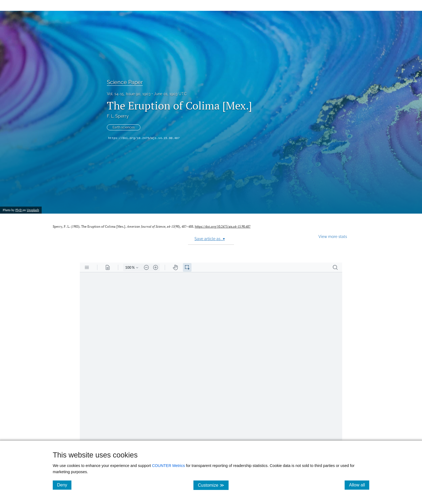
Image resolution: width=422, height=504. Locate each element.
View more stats (333, 236)
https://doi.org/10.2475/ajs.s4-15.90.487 (144, 138)
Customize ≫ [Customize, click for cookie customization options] (213, 485)
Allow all (359, 485)
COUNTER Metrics (169, 466)
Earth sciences (124, 127)
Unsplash (33, 210)
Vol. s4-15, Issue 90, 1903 (129, 94)
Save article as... (210, 239)
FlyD (19, 210)
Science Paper (125, 82)
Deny (64, 485)
